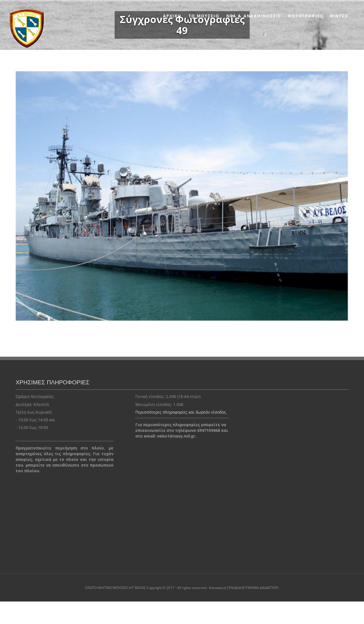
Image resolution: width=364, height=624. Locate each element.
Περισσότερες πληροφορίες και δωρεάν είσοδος (181, 412)
